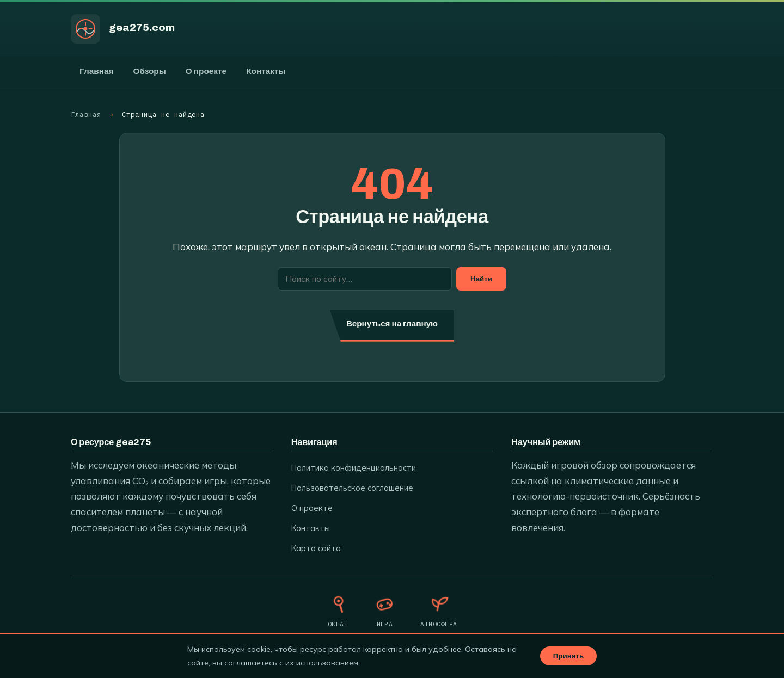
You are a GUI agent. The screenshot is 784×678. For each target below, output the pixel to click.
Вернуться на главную (392, 324)
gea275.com (142, 27)
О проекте (206, 71)
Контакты (266, 71)
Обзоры (149, 71)
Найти (481, 279)
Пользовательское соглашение (352, 488)
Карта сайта (316, 548)
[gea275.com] (85, 29)
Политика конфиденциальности (354, 468)
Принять (568, 656)
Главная (96, 71)
